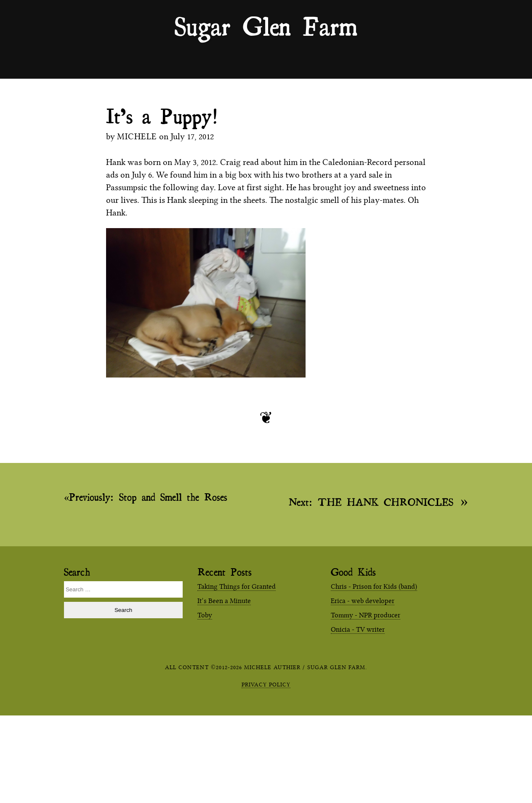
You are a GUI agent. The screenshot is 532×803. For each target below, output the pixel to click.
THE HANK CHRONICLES (371, 501)
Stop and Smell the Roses (148, 497)
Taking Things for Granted (237, 586)
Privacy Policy (266, 684)
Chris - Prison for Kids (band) (374, 586)
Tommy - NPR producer (366, 615)
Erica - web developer (363, 601)
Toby (205, 615)
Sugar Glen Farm (266, 26)
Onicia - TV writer (358, 629)
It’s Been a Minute (224, 601)
